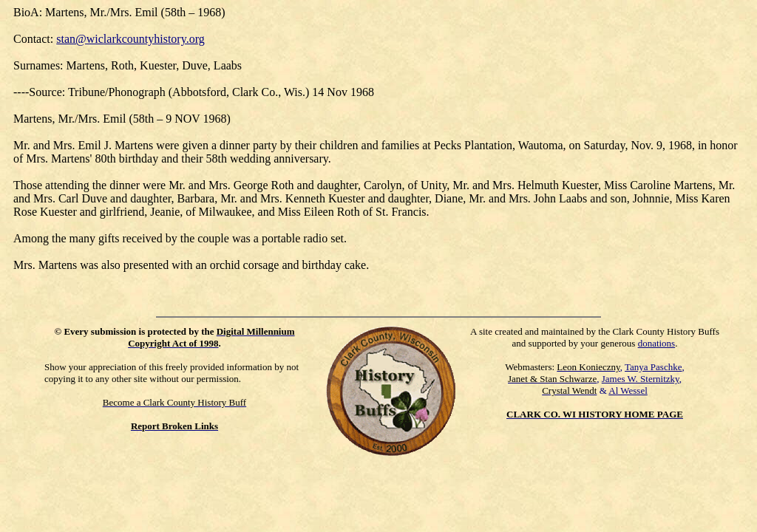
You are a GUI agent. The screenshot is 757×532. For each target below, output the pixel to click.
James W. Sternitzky (641, 379)
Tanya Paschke (653, 367)
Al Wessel (628, 391)
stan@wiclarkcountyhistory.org (130, 39)
